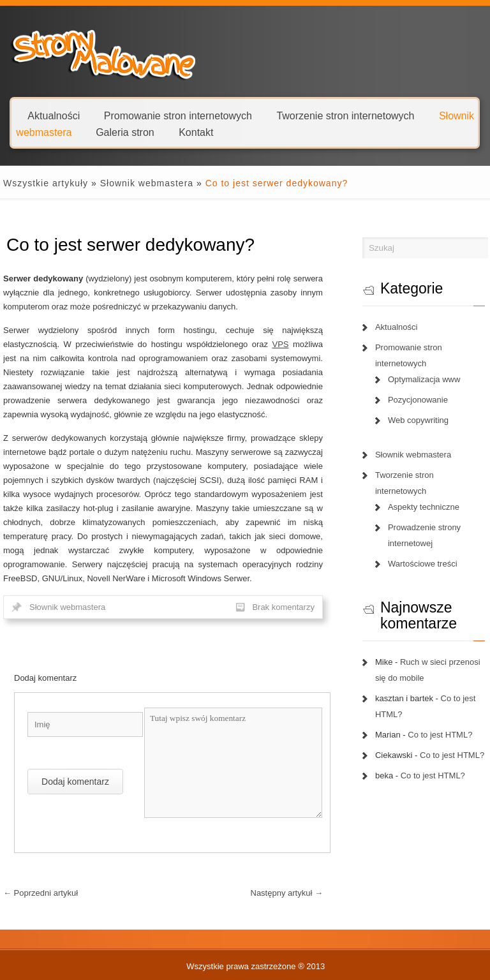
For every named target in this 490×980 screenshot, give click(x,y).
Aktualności (54, 115)
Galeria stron (125, 132)
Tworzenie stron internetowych (345, 115)
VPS (281, 344)
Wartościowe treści (423, 564)
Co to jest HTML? (440, 735)
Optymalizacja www (424, 379)
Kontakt (196, 132)
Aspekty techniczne (424, 507)
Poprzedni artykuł (41, 893)
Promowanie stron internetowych (178, 115)
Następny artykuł (287, 893)
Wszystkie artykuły (46, 183)
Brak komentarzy (283, 607)
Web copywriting (418, 420)
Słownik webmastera (147, 183)
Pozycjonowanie (418, 400)
